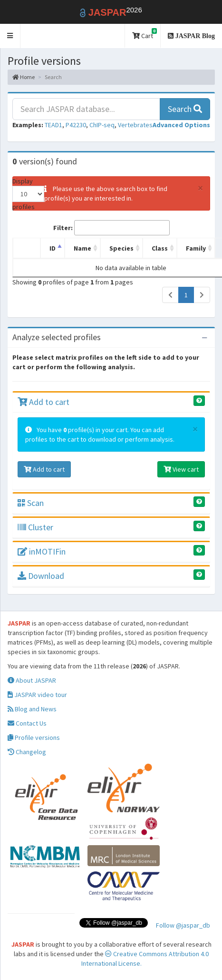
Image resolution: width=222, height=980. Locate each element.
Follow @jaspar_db (183, 925)
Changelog (27, 752)
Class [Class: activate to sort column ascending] (160, 248)
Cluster (35, 527)
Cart (145, 34)
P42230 (76, 125)
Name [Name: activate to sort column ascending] (82, 248)
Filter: (111, 228)
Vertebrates (135, 125)
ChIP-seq (102, 125)
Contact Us (27, 723)
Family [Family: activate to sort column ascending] (196, 248)
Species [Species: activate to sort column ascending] (121, 248)
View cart (181, 469)
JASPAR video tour (37, 695)
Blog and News (32, 709)
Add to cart (43, 402)
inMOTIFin (42, 551)
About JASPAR (32, 680)
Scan (31, 503)
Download (41, 576)
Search (185, 109)
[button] (10, 36)
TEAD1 (53, 125)
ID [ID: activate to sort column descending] (53, 248)
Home (24, 77)
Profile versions (34, 738)
